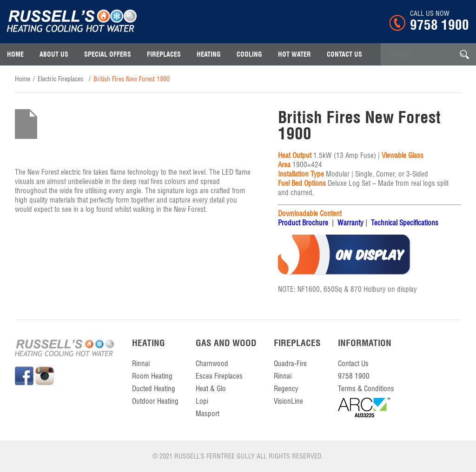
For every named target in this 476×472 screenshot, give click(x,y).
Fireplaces (164, 54)
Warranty (350, 223)
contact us (344, 54)
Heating (209, 54)
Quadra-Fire (290, 364)
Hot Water (294, 54)
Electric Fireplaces (60, 79)
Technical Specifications (405, 223)
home (23, 79)
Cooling (249, 54)
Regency (286, 389)
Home (15, 54)
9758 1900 (440, 25)
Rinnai (141, 364)
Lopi (202, 401)
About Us (54, 54)
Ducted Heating (154, 389)
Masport (208, 414)
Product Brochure (303, 223)
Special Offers (108, 54)
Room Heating (152, 376)
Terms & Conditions (366, 389)
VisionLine (288, 401)
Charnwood (212, 364)
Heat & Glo (211, 389)
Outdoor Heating (155, 401)
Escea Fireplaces (219, 376)
